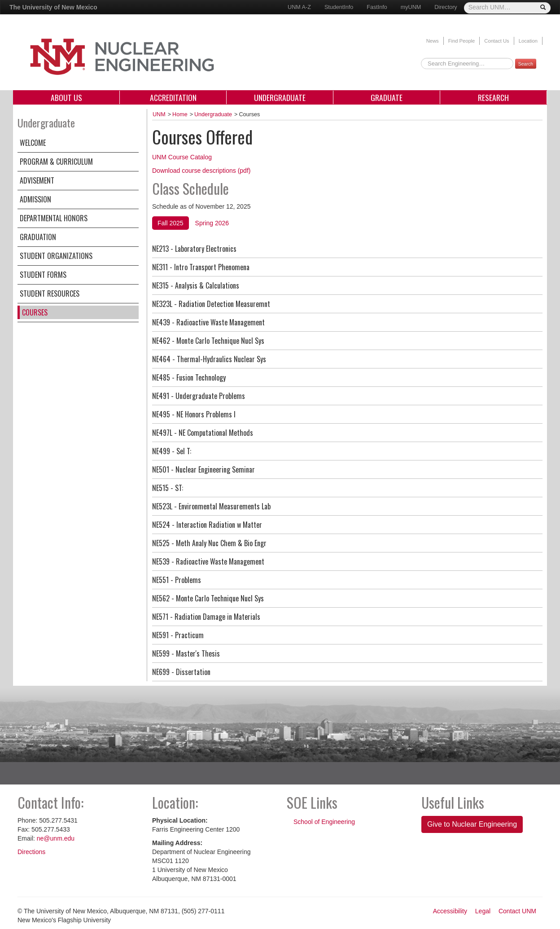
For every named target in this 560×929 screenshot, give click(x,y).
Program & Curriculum (56, 162)
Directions (31, 852)
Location (528, 41)
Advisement (37, 180)
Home (180, 114)
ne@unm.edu (56, 838)
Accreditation (173, 97)
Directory (446, 7)
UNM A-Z (299, 7)
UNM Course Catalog (182, 157)
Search (526, 64)
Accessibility (450, 911)
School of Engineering (324, 822)
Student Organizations (56, 256)
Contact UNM (517, 911)
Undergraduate (280, 97)
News (433, 41)
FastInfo (377, 7)
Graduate (387, 97)
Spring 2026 (212, 223)
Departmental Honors (54, 218)
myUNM (411, 7)
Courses (35, 312)
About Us (66, 97)
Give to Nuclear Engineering (472, 824)
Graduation (38, 237)
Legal (483, 911)
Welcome (33, 143)
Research (493, 97)
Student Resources (50, 294)
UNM (159, 114)
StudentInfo (339, 7)
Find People (462, 41)
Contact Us (497, 41)
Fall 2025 (171, 223)
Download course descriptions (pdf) (201, 171)
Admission (35, 199)
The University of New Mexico (53, 7)
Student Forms (43, 275)
